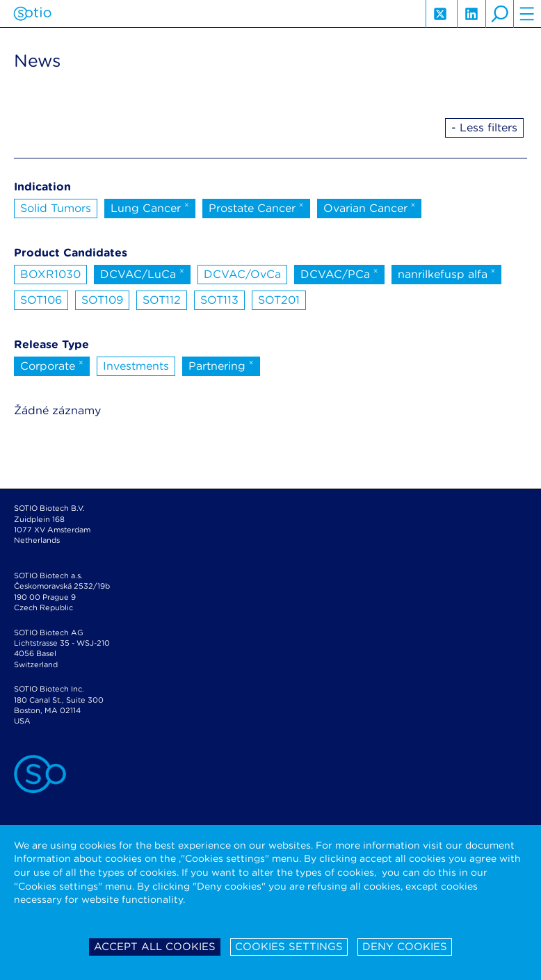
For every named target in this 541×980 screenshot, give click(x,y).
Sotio (32, 14)
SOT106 (41, 300)
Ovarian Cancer (370, 207)
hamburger (527, 14)
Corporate (52, 365)
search (499, 14)
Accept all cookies (155, 947)
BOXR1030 (50, 274)
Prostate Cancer (256, 207)
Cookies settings (289, 947)
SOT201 (279, 300)
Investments (136, 366)
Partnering (221, 365)
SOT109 (102, 300)
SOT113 (219, 300)
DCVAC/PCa (339, 273)
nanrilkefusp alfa (447, 273)
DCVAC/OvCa (242, 274)
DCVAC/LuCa (142, 273)
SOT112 (162, 300)
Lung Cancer (150, 207)
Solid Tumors (56, 208)
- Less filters (484, 128)
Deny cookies (405, 947)
